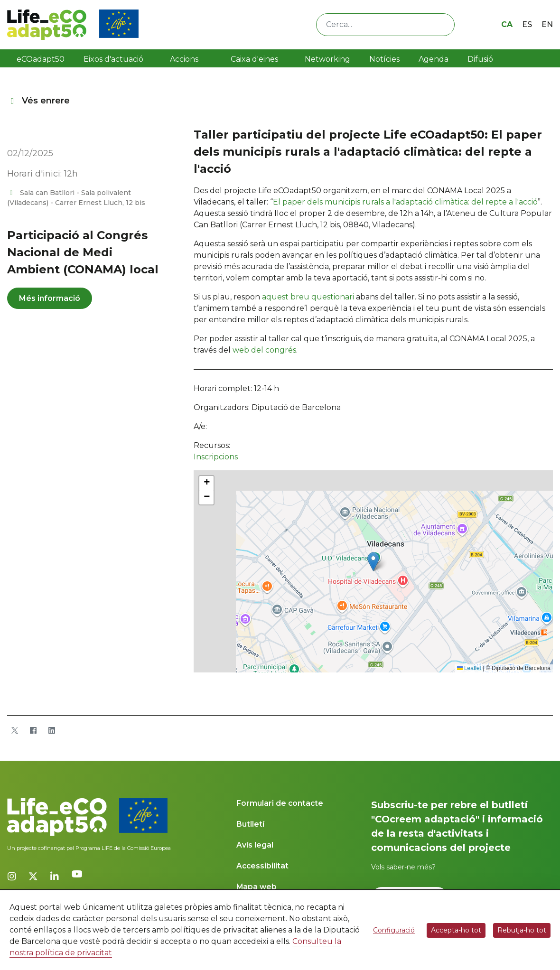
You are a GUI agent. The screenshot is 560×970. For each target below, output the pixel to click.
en (547, 24)
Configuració (394, 930)
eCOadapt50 (41, 59)
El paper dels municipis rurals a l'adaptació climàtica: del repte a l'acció (405, 202)
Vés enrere (38, 101)
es (527, 24)
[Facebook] (33, 731)
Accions (184, 59)
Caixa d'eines (255, 59)
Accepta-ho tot (456, 930)
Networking (327, 59)
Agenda (434, 59)
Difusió (480, 59)
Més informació (50, 298)
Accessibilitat (262, 866)
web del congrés (264, 350)
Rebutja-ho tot (522, 930)
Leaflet (469, 668)
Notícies (384, 59)
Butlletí (250, 824)
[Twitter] (14, 731)
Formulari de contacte (280, 803)
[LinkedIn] (51, 731)
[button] (373, 562)
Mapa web (257, 887)
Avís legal (255, 845)
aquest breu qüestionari (308, 297)
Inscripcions (216, 457)
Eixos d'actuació (113, 59)
